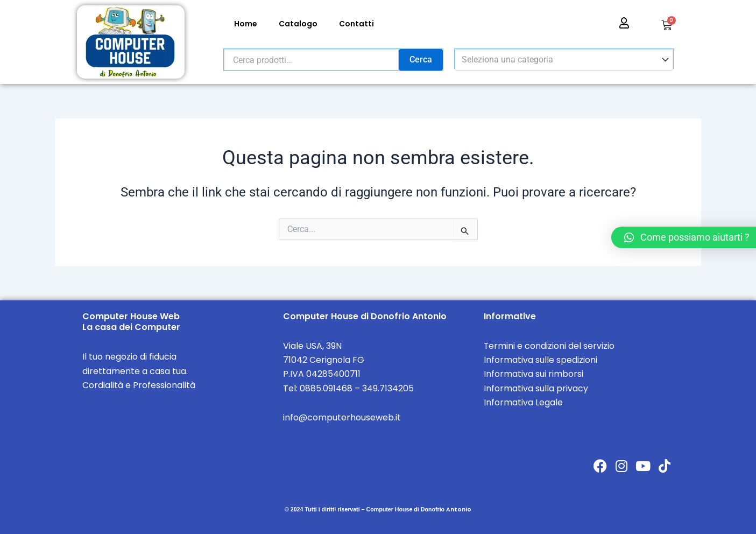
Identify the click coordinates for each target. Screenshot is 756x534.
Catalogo (298, 24)
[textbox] (559, 60)
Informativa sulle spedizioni (540, 360)
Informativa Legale (523, 402)
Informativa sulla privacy (536, 388)
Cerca (421, 59)
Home (246, 24)
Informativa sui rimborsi (534, 374)
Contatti (356, 24)
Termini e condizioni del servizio (549, 346)
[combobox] (564, 60)
